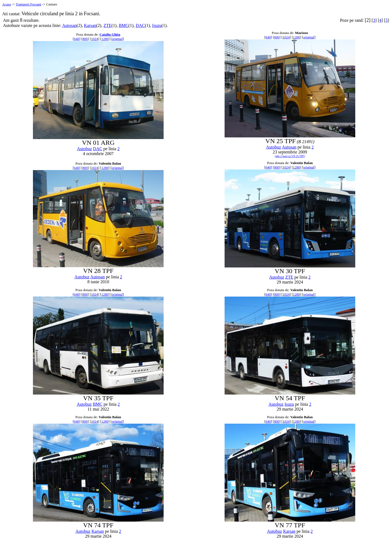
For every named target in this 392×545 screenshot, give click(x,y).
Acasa (7, 4)
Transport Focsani (29, 4)
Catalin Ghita (110, 34)
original (117, 39)
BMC (124, 25)
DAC (140, 25)
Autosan (69, 25)
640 (76, 39)
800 (85, 39)
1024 (94, 39)
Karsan (90, 25)
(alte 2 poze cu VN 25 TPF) (290, 156)
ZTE (107, 25)
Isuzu (157, 25)
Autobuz (85, 149)
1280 (105, 39)
